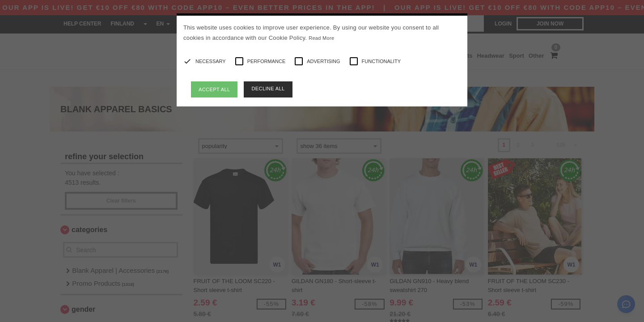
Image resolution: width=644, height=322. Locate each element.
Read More (321, 38)
